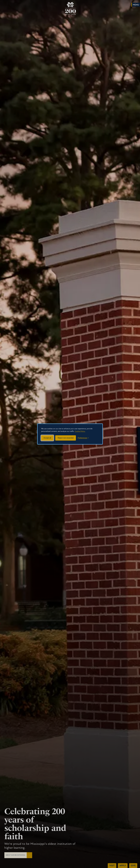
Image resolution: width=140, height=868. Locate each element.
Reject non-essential (66, 438)
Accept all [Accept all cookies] (47, 438)
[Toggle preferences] (83, 438)
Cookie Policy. (80, 431)
